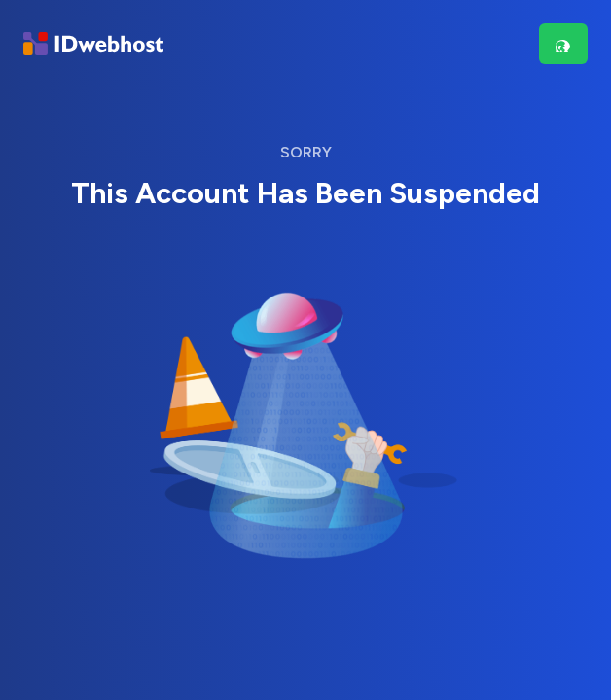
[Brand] (93, 44)
